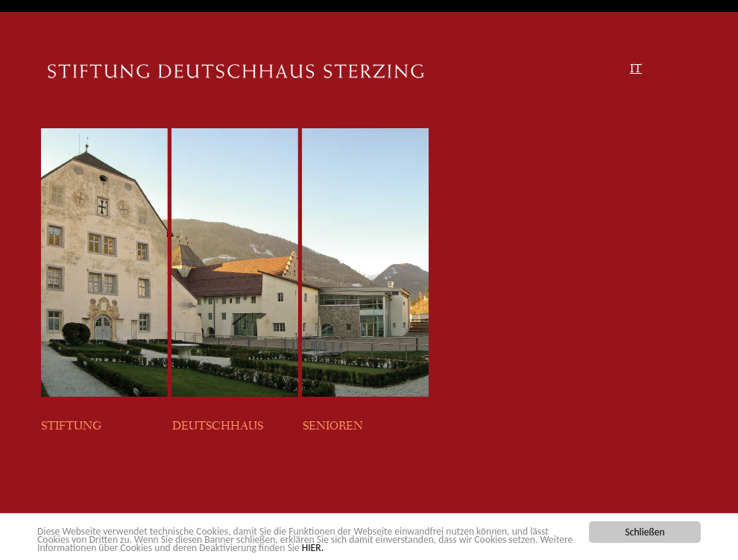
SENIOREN (333, 427)
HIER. (313, 548)
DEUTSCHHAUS (218, 427)
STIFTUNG (73, 427)
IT (636, 70)
